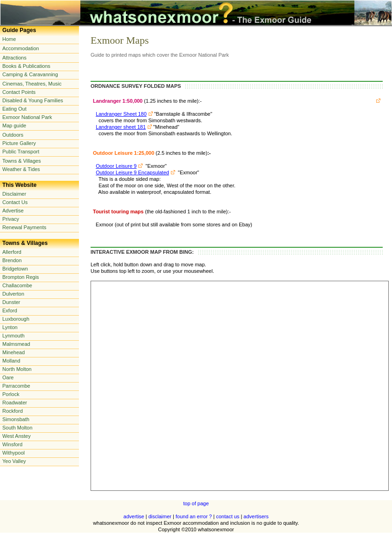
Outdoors (13, 135)
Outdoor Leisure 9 (116, 166)
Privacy (11, 219)
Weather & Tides (21, 169)
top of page (196, 503)
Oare (8, 377)
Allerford (12, 252)
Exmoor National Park (27, 117)
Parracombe (16, 386)
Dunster (11, 302)
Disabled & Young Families (33, 100)
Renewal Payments (24, 227)
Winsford (12, 444)
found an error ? (194, 516)
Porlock (11, 394)
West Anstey (16, 436)
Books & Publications (26, 66)
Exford (10, 310)
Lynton (10, 327)
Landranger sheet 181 (121, 127)
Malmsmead (16, 344)
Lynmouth (13, 336)
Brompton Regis (21, 277)
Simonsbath (16, 419)
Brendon (12, 260)
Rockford (13, 411)
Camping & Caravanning (30, 74)
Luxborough (16, 319)
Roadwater (15, 403)
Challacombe (17, 285)
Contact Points (19, 92)
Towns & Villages (22, 161)
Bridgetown (15, 269)
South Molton (17, 428)
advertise (134, 516)
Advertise (13, 211)
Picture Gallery (19, 143)
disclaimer (160, 516)
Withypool (13, 453)
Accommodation (21, 48)
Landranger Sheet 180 (121, 114)
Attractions (14, 58)
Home (9, 39)
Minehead (13, 352)
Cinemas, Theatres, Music (32, 84)
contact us (228, 516)
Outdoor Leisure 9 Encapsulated (132, 172)
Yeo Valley (14, 461)
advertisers (256, 516)
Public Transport (21, 152)
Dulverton (13, 294)
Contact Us (15, 202)
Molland (11, 361)
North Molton (17, 369)
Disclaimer (14, 194)
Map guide (14, 125)
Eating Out (14, 109)
